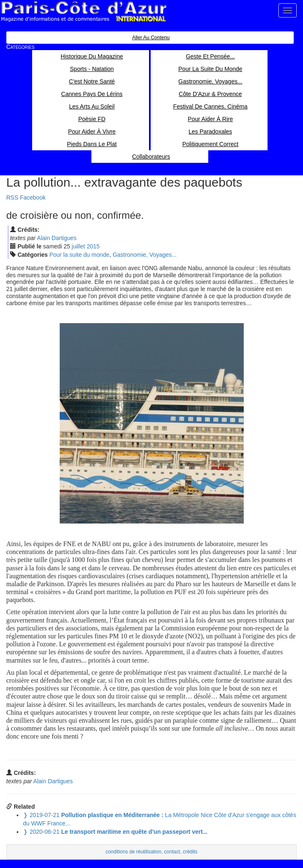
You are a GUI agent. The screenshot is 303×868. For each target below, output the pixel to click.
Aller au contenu (151, 38)
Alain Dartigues (57, 238)
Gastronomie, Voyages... (145, 255)
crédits (190, 852)
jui (78, 246)
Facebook (33, 197)
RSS (12, 197)
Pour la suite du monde (79, 255)
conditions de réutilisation (134, 852)
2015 (93, 246)
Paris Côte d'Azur (83, 11)
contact (172, 852)
